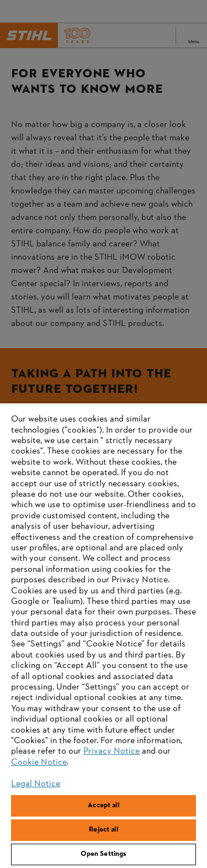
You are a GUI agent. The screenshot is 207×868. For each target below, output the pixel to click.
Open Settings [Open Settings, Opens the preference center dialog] (104, 854)
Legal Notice (36, 784)
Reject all (103, 830)
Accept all (103, 806)
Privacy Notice (112, 751)
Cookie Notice (39, 762)
